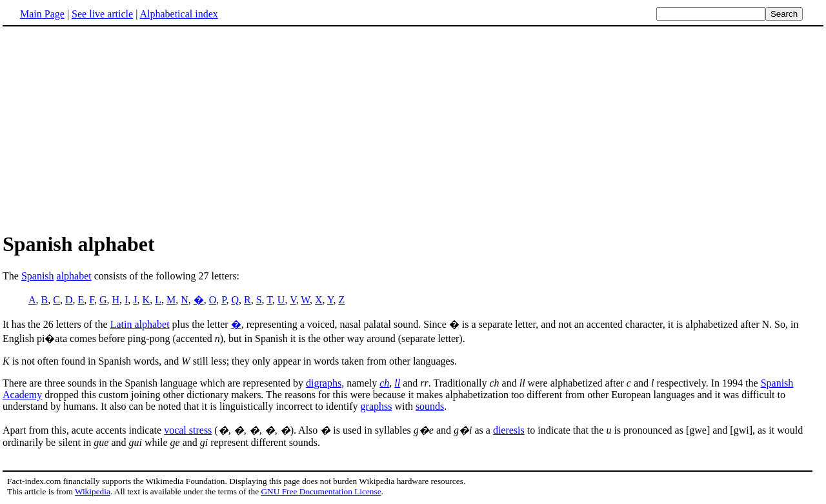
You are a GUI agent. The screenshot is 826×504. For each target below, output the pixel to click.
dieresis (509, 430)
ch (384, 383)
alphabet (74, 276)
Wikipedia (93, 491)
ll (397, 383)
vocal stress (188, 430)
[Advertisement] (111, 128)
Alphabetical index (178, 14)
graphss (377, 406)
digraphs (324, 383)
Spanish (38, 276)
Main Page (42, 14)
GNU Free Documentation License (321, 491)
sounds (430, 406)
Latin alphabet (140, 324)
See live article (102, 14)
